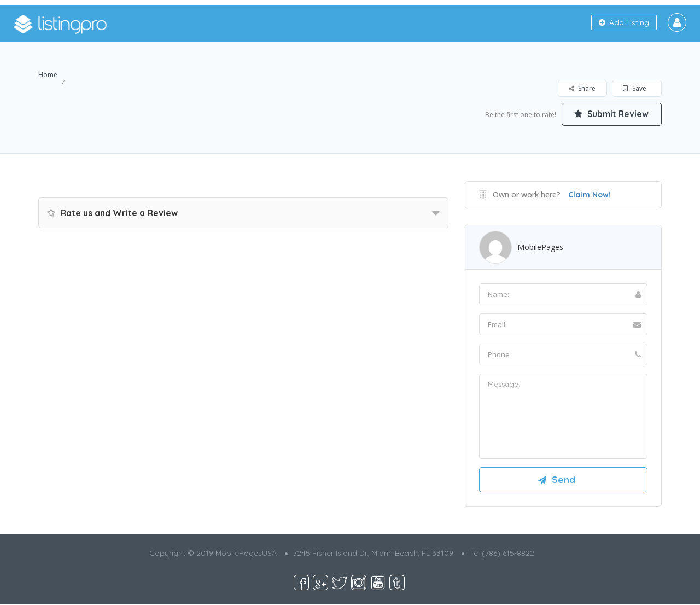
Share (582, 88)
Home (48, 75)
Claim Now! (590, 195)
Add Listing (624, 22)
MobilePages (540, 247)
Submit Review (610, 114)
